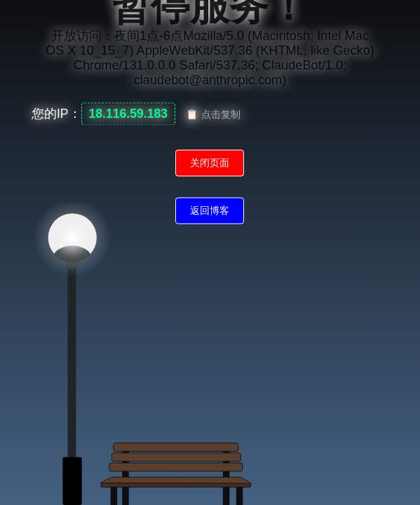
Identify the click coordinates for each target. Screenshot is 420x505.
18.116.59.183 (129, 114)
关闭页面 (210, 163)
